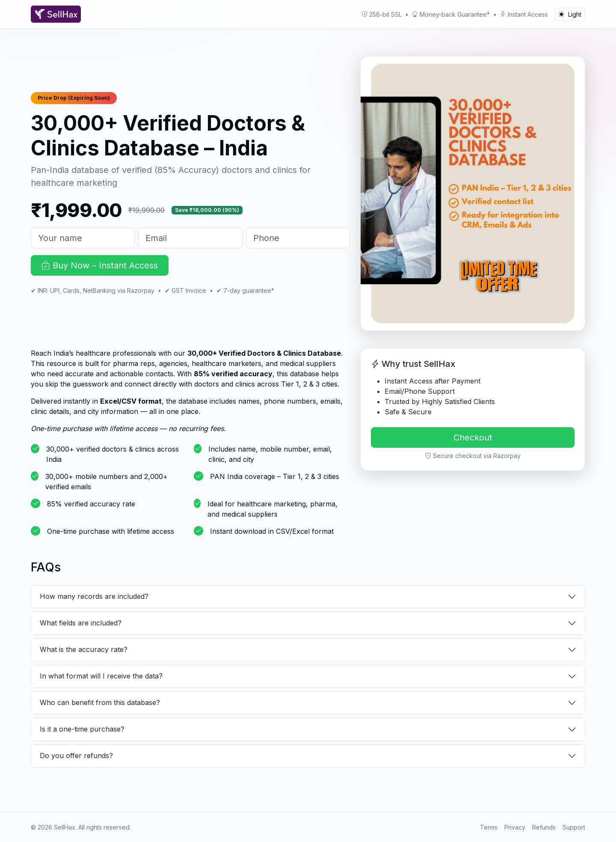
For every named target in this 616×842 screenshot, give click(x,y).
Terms (489, 827)
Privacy (515, 827)
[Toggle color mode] (570, 14)
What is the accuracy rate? (84, 649)
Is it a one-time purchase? (82, 729)
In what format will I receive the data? (101, 676)
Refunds (544, 827)
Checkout (473, 437)
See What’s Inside (221, 265)
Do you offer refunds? (76, 756)
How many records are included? (94, 596)
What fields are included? (81, 623)
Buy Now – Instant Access (100, 265)
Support (574, 827)
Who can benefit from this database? (100, 702)
